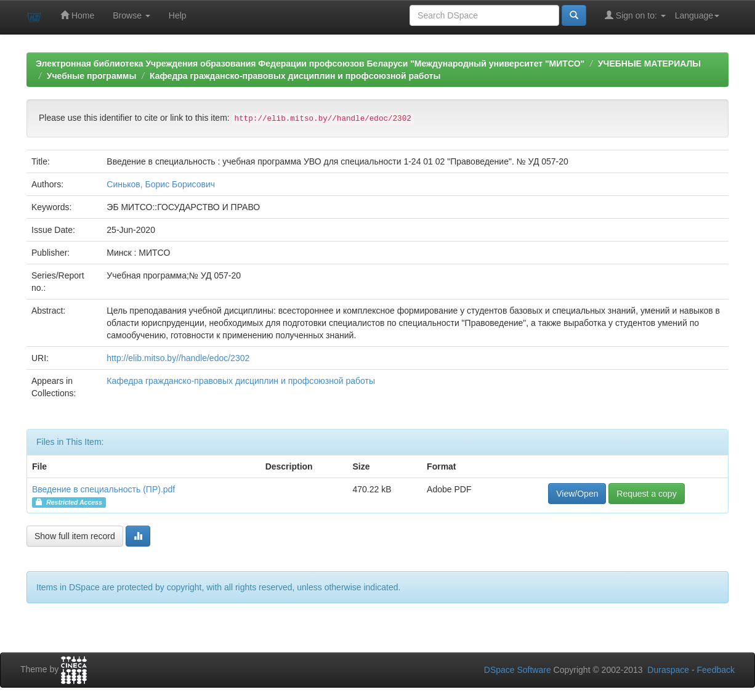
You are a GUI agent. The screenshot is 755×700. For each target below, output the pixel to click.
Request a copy (646, 494)
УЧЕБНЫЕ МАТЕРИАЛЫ (649, 63)
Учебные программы (92, 76)
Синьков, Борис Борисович (161, 184)
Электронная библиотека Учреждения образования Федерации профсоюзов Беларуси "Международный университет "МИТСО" (310, 63)
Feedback (716, 670)
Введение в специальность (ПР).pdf (103, 489)
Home (77, 15)
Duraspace (668, 670)
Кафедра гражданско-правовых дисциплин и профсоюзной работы (295, 76)
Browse (131, 15)
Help (178, 15)
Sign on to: (635, 15)
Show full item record (75, 536)
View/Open (577, 494)
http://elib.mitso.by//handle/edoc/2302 (178, 358)
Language (697, 15)
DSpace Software (518, 670)
